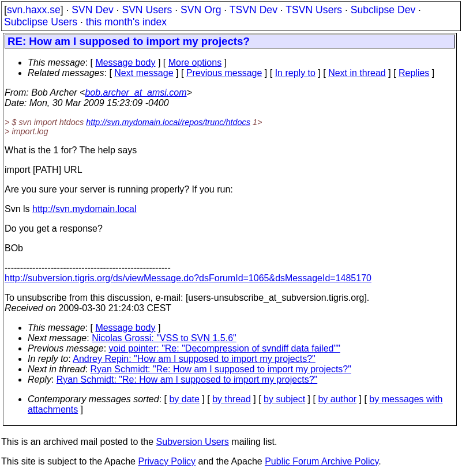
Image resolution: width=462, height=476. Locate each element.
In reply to (295, 73)
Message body (125, 63)
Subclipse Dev (383, 10)
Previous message (224, 73)
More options (195, 63)
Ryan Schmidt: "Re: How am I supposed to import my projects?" (221, 369)
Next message (144, 73)
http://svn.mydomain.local (84, 209)
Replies (414, 73)
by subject (284, 399)
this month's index (126, 22)
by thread (232, 399)
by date (184, 399)
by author (337, 399)
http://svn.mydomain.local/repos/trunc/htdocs (168, 122)
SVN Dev (92, 10)
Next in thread (357, 73)
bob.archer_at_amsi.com (136, 92)
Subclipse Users (41, 22)
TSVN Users (314, 10)
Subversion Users (193, 442)
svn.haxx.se (34, 10)
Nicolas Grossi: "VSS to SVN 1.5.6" (164, 338)
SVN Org (201, 10)
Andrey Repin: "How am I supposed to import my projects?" (194, 359)
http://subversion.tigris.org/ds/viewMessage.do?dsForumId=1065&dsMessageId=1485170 (188, 278)
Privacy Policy (167, 461)
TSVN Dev (253, 10)
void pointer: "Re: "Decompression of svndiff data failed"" (225, 348)
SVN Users (147, 10)
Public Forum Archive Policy (322, 461)
